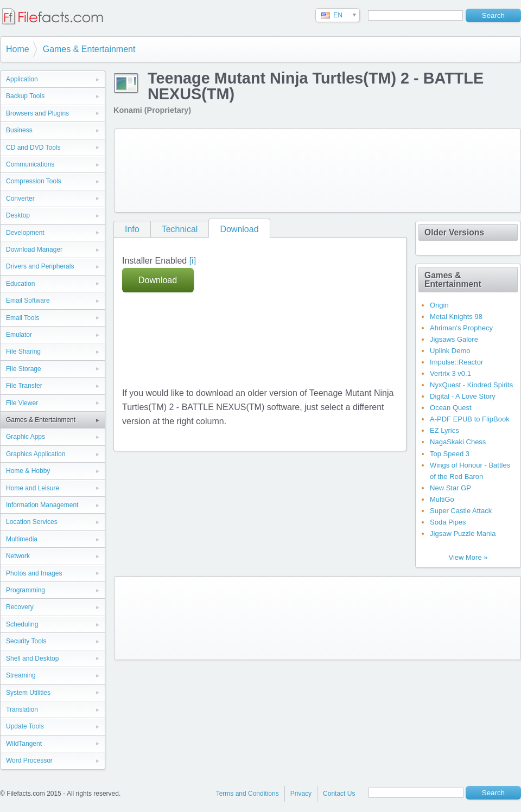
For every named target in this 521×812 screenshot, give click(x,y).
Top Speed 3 (450, 454)
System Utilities (28, 693)
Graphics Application (36, 454)
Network (18, 556)
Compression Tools (34, 181)
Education (20, 284)
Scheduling (22, 624)
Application (22, 79)
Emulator (19, 335)
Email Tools (23, 318)
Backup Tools (25, 96)
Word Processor (29, 760)
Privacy (301, 794)
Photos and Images (34, 573)
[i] (193, 261)
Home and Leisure (33, 488)
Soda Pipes (448, 522)
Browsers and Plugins (37, 113)
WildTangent (24, 744)
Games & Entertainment (89, 49)
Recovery (20, 607)
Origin (439, 305)
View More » (468, 557)
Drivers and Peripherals (40, 266)
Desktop (18, 215)
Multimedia (22, 539)
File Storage (24, 369)
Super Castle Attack (461, 511)
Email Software (28, 300)
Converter (20, 199)
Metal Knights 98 (456, 317)
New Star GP (450, 488)
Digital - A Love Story (463, 396)
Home (18, 49)
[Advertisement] (162, 168)
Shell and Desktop (32, 658)
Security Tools (26, 641)
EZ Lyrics (444, 430)
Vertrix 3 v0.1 (450, 373)
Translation (22, 709)
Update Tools (25, 726)
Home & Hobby (28, 471)
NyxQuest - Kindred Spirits (471, 385)
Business (19, 130)
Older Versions (454, 232)
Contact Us (339, 794)
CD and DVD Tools (33, 148)
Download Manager (34, 250)
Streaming (21, 675)
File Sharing (23, 351)
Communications (30, 164)
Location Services (32, 522)
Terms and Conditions (247, 794)
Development (25, 233)
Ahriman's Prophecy (461, 328)
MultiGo (442, 499)
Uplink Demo (450, 351)
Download (239, 229)
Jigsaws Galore (454, 339)
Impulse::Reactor (456, 362)
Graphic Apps (26, 437)
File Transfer (24, 386)
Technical (180, 229)
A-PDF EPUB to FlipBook (470, 419)
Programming (26, 590)
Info (132, 229)
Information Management (42, 505)
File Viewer (22, 403)
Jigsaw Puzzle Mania (463, 533)
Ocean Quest (451, 408)
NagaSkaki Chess (458, 442)
